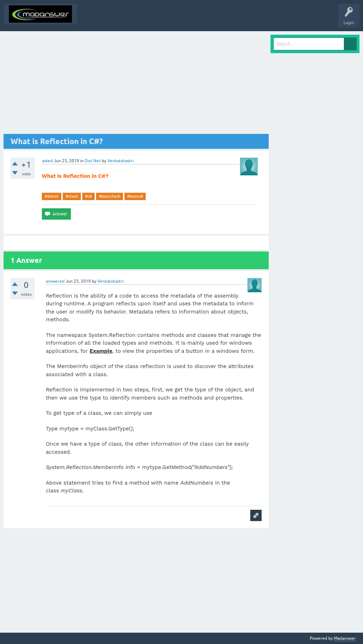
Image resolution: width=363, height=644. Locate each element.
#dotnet (52, 196)
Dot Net (93, 161)
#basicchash (110, 196)
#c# (88, 196)
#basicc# (135, 196)
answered (55, 281)
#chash (72, 196)
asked (47, 161)
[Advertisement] (136, 84)
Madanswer (345, 638)
